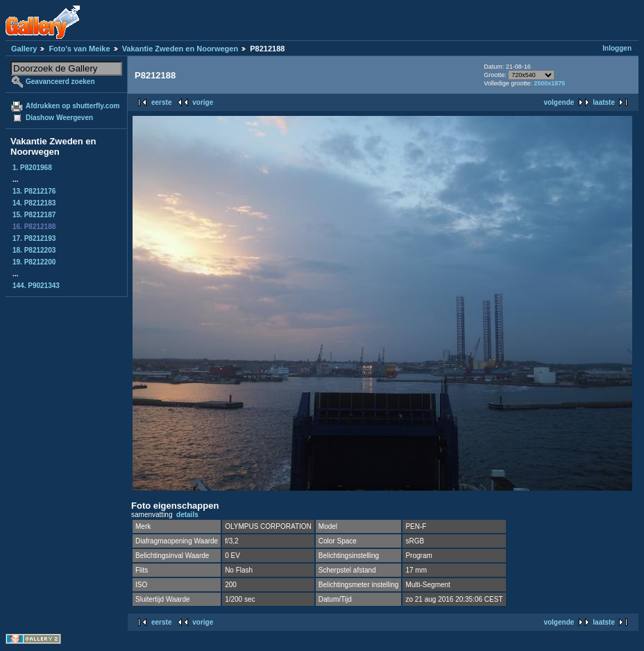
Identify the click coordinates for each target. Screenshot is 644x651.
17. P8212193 (34, 238)
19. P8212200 (34, 262)
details (187, 515)
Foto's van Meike (79, 49)
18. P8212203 (34, 250)
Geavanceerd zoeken (60, 82)
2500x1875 (549, 83)
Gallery (24, 49)
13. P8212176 (34, 191)
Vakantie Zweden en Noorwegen (180, 49)
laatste (604, 102)
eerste (161, 102)
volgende (559, 102)
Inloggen (617, 48)
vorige (203, 102)
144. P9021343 (36, 286)
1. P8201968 (32, 168)
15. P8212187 (34, 215)
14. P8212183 (34, 203)
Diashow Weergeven (59, 118)
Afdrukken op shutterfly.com (73, 106)
